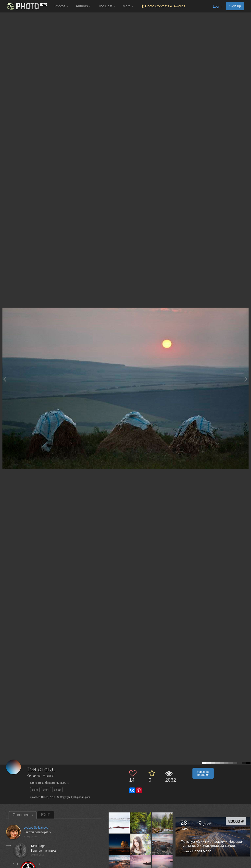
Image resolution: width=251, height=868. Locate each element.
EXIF (46, 815)
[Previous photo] (5, 379)
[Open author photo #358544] (141, 844)
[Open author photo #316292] (162, 844)
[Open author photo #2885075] (119, 823)
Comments (23, 815)
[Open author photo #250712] (162, 866)
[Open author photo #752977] (162, 823)
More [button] (128, 6)
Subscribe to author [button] (203, 773)
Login (217, 6)
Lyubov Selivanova (36, 828)
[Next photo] (246, 379)
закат (57, 790)
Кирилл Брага (41, 776)
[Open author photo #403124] (119, 844)
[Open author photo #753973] (141, 823)
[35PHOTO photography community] (27, 6)
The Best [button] (107, 6)
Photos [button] (61, 6)
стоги (46, 790)
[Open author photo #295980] (141, 866)
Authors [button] (83, 6)
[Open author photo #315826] (119, 866)
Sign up (235, 6)
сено (35, 790)
